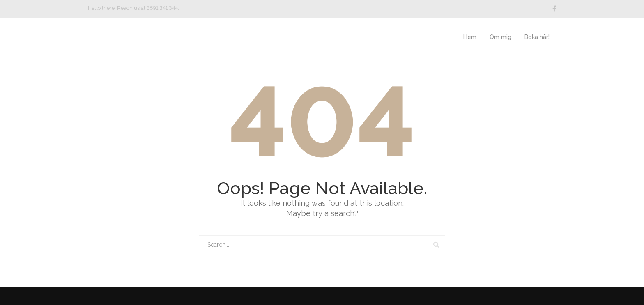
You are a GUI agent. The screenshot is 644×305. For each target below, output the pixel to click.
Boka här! (537, 37)
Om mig (500, 37)
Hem (470, 37)
